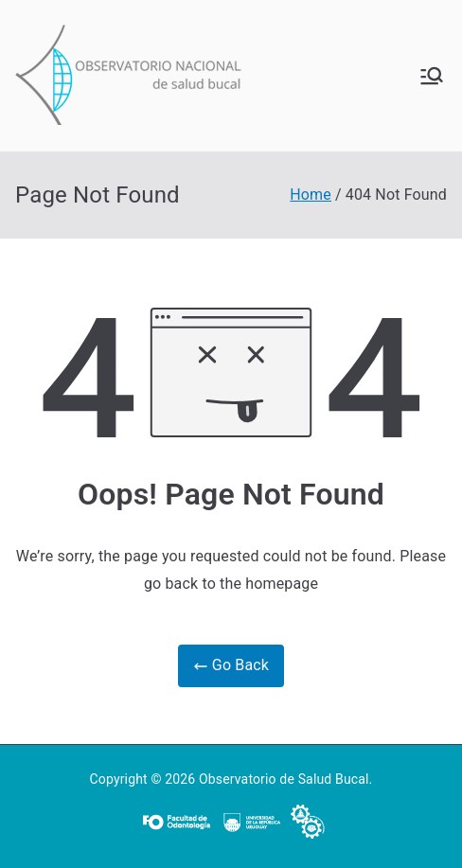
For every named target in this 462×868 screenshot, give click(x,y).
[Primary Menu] (432, 76)
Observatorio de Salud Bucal (284, 779)
